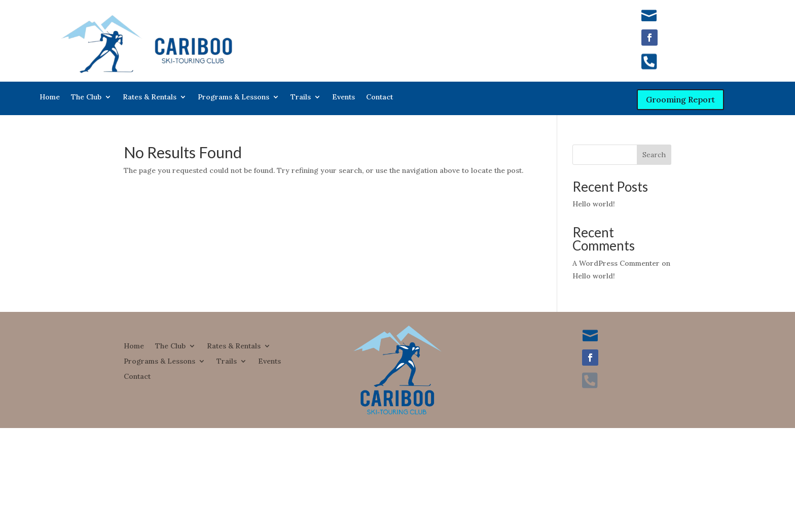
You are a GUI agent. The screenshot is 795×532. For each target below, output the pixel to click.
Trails (301, 97)
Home (50, 97)
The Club (86, 97)
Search (654, 155)
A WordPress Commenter (616, 263)
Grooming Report (680, 99)
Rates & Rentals (150, 97)
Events (344, 97)
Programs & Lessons (233, 97)
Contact (380, 97)
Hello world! (594, 204)
